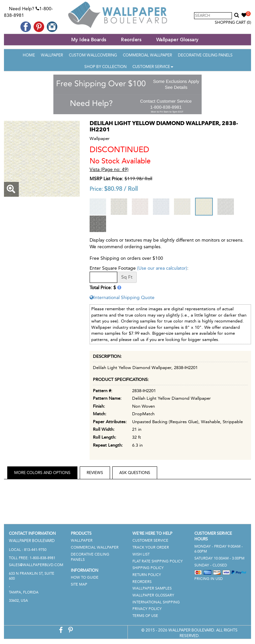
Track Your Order (151, 547)
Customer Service (153, 67)
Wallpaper (52, 55)
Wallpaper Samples (152, 588)
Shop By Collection (105, 67)
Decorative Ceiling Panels (205, 55)
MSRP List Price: (106, 179)
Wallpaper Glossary (177, 40)
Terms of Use (145, 616)
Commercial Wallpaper (147, 55)
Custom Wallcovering (93, 55)
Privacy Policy (147, 609)
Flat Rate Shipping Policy (158, 561)
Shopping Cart (233, 22)
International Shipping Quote (122, 298)
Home (29, 55)
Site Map (79, 584)
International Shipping (156, 602)
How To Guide (85, 577)
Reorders (131, 40)
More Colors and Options (42, 473)
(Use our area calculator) (162, 268)
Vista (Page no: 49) (109, 169)
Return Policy (147, 575)
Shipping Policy (148, 568)
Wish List (141, 554)
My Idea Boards (89, 40)
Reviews (95, 473)
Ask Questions (135, 473)
